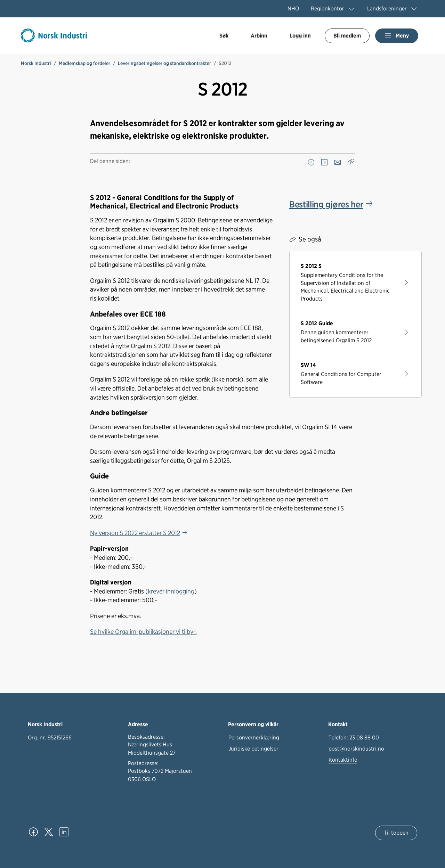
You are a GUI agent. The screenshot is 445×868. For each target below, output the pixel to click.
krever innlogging (171, 591)
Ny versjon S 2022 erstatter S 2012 (135, 533)
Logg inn (300, 36)
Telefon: (354, 738)
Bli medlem (347, 36)
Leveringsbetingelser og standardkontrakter (164, 63)
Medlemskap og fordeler (84, 63)
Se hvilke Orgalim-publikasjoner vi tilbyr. (143, 631)
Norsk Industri (36, 63)
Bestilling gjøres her (326, 204)
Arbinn (259, 36)
